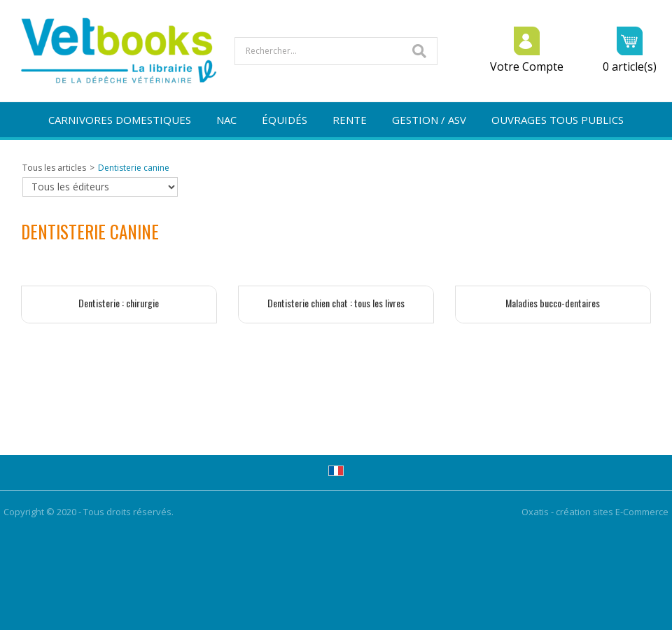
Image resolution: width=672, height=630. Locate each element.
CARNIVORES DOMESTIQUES (120, 120)
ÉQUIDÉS (285, 120)
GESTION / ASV (429, 120)
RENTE (350, 120)
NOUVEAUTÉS (336, 155)
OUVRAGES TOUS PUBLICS (558, 120)
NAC (226, 120)
